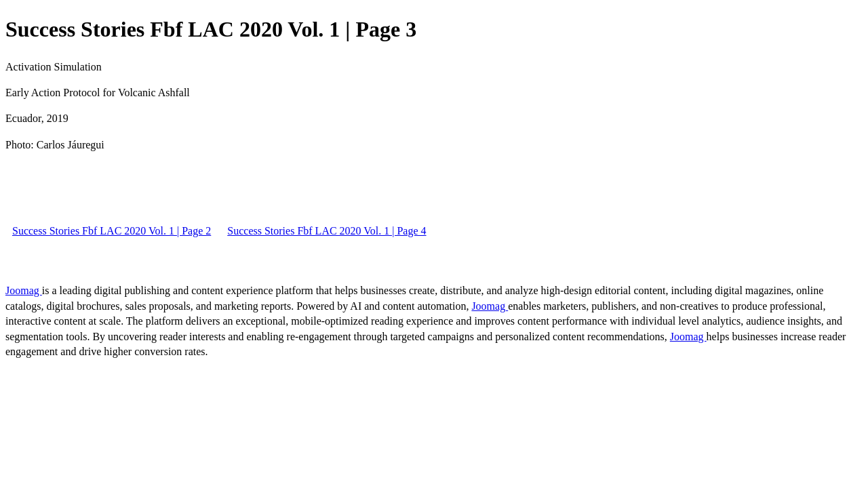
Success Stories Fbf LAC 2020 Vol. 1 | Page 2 (112, 231)
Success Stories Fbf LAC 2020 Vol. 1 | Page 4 (327, 231)
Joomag (24, 290)
